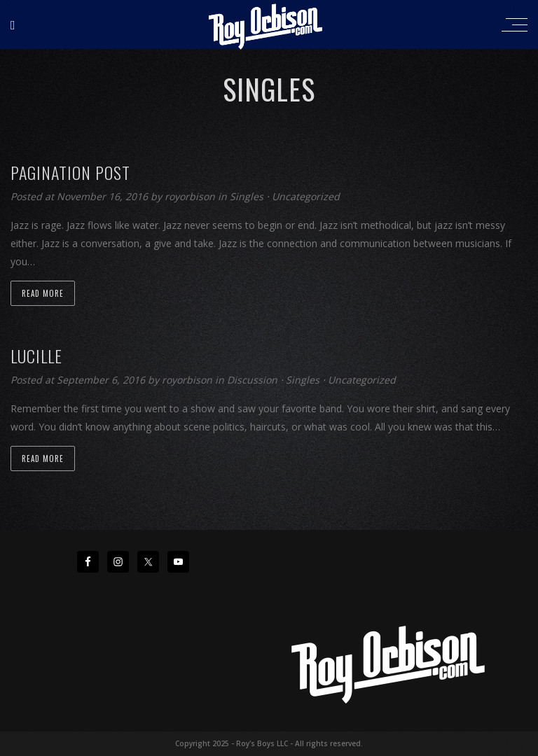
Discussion (252, 380)
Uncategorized (306, 196)
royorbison (191, 196)
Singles (247, 196)
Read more (43, 293)
